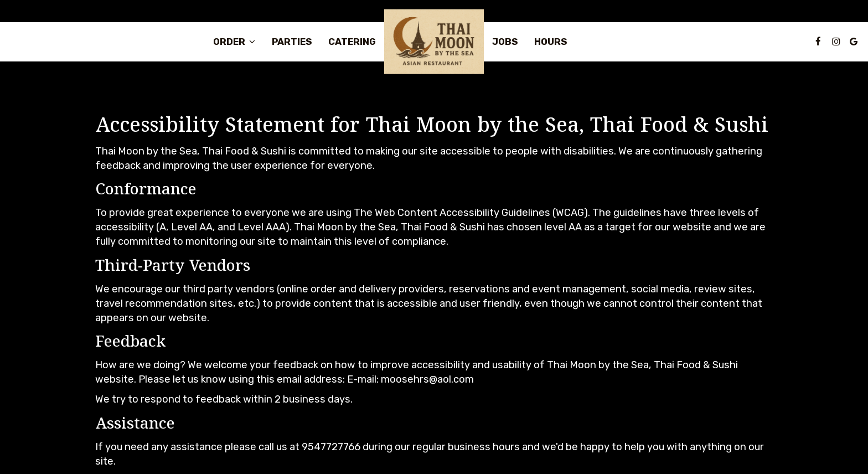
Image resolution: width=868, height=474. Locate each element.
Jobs (505, 42)
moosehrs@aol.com (427, 379)
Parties (292, 42)
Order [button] (234, 42)
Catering (352, 42)
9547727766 (331, 447)
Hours (551, 42)
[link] (434, 42)
